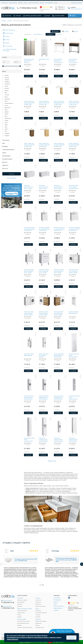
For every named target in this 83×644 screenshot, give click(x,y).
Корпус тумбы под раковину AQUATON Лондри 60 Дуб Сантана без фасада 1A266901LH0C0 (74, 145)
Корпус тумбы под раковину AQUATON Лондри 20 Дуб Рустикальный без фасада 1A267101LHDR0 (44, 103)
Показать (12, 174)
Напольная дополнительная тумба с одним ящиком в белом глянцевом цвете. (44, 187)
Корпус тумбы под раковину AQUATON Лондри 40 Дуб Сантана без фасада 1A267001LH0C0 (44, 145)
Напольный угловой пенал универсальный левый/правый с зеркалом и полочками (74, 397)
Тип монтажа (12, 140)
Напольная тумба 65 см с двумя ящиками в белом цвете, (44, 229)
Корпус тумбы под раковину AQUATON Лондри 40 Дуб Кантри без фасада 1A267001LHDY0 (74, 103)
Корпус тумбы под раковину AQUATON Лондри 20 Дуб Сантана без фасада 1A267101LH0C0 (59, 103)
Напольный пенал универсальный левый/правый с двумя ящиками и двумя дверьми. (59, 397)
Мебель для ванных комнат (32, 16)
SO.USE (80, 638)
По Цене (12, 57)
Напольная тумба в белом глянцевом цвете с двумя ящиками (29, 271)
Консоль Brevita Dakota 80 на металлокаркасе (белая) (58, 61)
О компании (4, 3)
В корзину (28, 76)
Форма (12, 153)
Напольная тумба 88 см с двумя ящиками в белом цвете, (74, 229)
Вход (73, 3)
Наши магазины (13, 3)
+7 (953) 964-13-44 (28, 8)
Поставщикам (49, 3)
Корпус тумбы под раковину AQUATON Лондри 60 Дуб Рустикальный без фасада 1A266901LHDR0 (59, 145)
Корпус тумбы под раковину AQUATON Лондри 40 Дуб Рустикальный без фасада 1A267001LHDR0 (29, 145)
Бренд (12, 71)
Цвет (12, 143)
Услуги (56, 3)
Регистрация (78, 3)
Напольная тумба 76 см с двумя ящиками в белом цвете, (59, 229)
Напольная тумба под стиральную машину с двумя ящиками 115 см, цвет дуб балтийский (44, 313)
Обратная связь (6, 606)
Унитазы (17, 16)
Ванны (47, 16)
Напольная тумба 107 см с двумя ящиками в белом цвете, (74, 187)
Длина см (12, 162)
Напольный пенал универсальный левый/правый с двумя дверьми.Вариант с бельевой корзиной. (44, 397)
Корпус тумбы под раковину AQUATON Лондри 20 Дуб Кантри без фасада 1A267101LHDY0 (29, 103)
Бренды (20, 3)
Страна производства (12, 150)
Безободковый (12, 156)
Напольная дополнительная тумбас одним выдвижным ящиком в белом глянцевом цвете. (59, 187)
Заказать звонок (7, 601)
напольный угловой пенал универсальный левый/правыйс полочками (29, 440)
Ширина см (12, 165)
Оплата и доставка (33, 3)
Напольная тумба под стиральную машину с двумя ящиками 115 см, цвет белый (74, 271)
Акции (25, 3)
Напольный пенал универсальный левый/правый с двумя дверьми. (29, 397)
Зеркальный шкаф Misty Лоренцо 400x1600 (29, 61)
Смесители (7, 16)
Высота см (12, 168)
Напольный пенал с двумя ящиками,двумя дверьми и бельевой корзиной (74, 355)
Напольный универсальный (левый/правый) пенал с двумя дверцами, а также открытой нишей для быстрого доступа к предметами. (44, 440)
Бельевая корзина (12, 159)
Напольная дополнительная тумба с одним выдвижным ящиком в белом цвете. (29, 187)
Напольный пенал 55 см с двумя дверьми (44, 355)
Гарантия (42, 3)
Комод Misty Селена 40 (44, 60)
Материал (12, 146)
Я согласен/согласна (71, 638)
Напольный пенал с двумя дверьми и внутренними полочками (59, 355)
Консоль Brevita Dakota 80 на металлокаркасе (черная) (73, 61)
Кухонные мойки (58, 16)
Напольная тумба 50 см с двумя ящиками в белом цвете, (29, 229)
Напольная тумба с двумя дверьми (74, 312)
